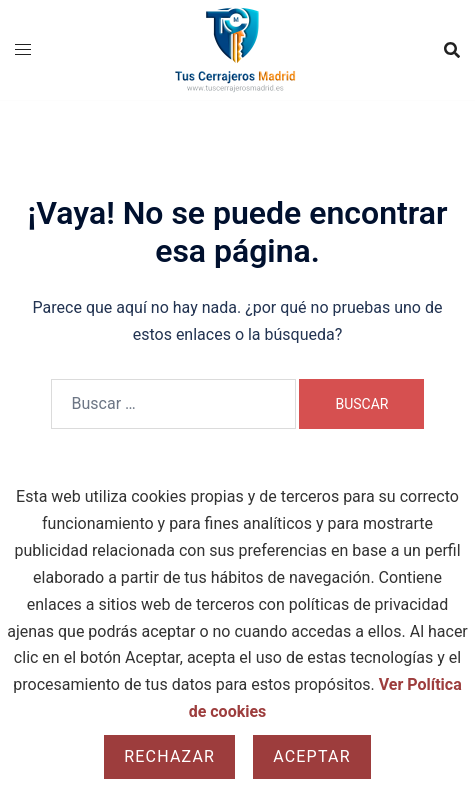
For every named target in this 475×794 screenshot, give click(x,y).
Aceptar (312, 756)
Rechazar (169, 756)
